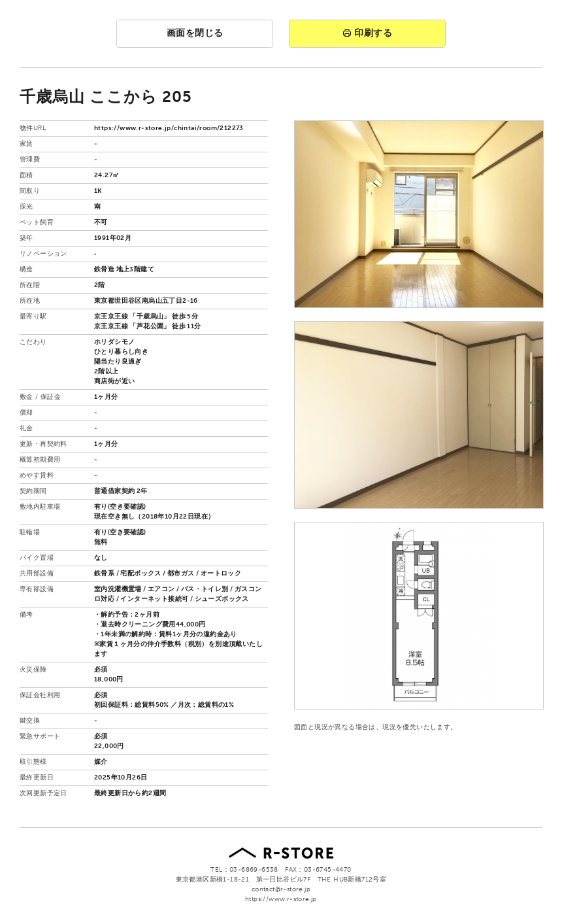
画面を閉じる (195, 33)
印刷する (367, 33)
